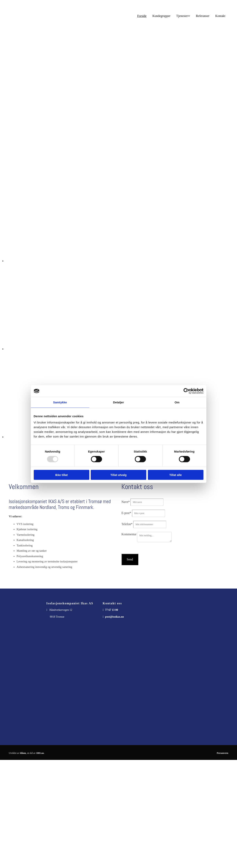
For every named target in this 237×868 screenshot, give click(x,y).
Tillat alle (176, 475)
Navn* (126, 502)
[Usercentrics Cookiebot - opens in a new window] (186, 391)
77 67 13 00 (111, 610)
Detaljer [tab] (119, 402)
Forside (142, 16)
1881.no (40, 753)
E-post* (126, 513)
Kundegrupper (161, 16)
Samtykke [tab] (60, 402)
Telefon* (127, 524)
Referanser (203, 16)
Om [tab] (177, 402)
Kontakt (220, 16)
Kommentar (129, 534)
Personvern (222, 753)
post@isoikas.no (114, 617)
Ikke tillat (61, 475)
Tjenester (182, 16)
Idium (23, 753)
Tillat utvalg (118, 475)
